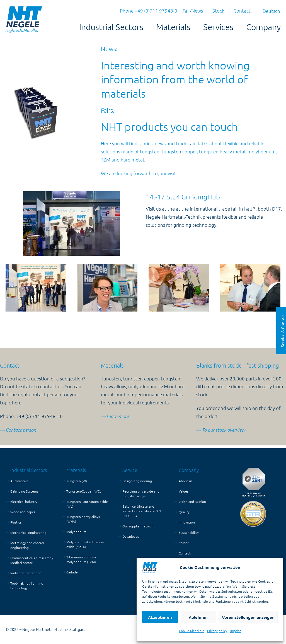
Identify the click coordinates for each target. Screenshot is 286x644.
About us (186, 481)
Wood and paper (23, 512)
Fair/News (193, 11)
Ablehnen (198, 617)
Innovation (187, 522)
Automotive (19, 481)
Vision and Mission (192, 501)
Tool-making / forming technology (27, 586)
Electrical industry (24, 501)
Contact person (21, 430)
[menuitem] (271, 11)
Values (184, 491)
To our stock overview (223, 430)
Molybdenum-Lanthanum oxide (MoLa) (85, 544)
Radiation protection (26, 573)
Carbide (72, 572)
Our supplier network (138, 526)
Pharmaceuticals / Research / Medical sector (32, 560)
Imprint (236, 631)
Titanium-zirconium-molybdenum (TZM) (81, 559)
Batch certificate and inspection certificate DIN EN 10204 (142, 511)
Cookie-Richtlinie (192, 631)
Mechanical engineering (28, 532)
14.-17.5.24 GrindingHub (183, 197)
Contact (242, 11)
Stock (218, 11)
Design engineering (137, 481)
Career (184, 543)
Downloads (131, 536)
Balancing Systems (24, 491)
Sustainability (189, 532)
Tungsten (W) (77, 481)
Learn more (118, 416)
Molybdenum (76, 532)
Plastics (16, 522)
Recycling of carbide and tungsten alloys (141, 494)
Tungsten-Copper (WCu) (84, 491)
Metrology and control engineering (27, 545)
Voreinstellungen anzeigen (248, 617)
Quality (184, 512)
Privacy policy (217, 631)
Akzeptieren (160, 617)
